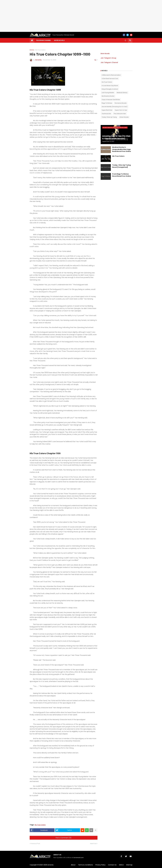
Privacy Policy (100, 865)
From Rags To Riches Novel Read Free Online (122, 175)
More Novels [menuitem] (59, 40)
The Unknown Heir (120, 114)
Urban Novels (124, 117)
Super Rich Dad (107, 110)
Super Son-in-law (121, 110)
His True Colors (40, 50)
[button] (125, 40)
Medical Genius (122, 93)
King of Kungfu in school (110, 89)
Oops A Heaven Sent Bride (111, 100)
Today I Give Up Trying (109, 117)
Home (32, 50)
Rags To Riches (107, 103)
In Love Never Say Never (110, 86)
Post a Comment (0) (64, 838)
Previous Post (35, 844)
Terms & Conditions (85, 865)
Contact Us (112, 865)
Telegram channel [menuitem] (43, 40)
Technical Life (106, 114)
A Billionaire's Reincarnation (111, 75)
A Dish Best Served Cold (110, 79)
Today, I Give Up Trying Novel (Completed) (121, 166)
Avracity (50, 865)
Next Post (93, 844)
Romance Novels (121, 103)
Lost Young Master (108, 93)
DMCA (121, 865)
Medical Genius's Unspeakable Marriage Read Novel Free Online (122, 149)
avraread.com (79, 858)
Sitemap (129, 865)
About (73, 865)
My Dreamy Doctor (108, 96)
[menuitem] (32, 40)
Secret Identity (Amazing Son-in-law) (115, 107)
